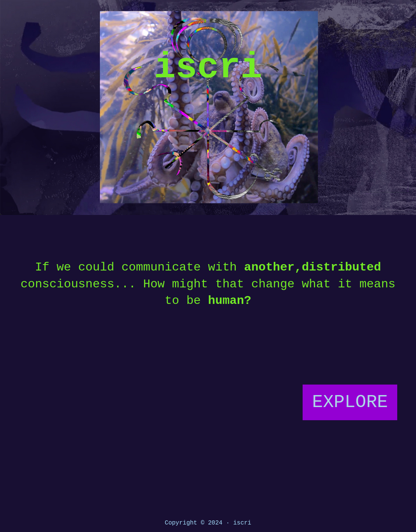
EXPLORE (350, 402)
